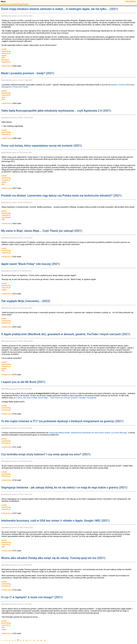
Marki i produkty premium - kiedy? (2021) (28, 73)
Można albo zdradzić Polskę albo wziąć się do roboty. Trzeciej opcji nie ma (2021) (53, 558)
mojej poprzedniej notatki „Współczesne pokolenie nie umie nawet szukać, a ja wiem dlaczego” (88, 433)
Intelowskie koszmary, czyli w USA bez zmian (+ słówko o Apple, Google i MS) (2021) (55, 521)
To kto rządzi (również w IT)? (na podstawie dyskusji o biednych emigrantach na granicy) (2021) (62, 421)
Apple (4, 56)
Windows (5, 60)
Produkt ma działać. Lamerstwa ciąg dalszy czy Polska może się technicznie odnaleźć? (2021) (61, 196)
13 (37, 641)
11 (30, 641)
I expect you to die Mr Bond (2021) (23, 382)
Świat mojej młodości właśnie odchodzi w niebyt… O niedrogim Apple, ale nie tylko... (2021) (60, 9)
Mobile (133, 2)
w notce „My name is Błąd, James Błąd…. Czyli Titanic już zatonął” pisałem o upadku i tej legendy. (56, 398)
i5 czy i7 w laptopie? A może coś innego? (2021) (32, 597)
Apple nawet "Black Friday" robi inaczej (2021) (31, 264)
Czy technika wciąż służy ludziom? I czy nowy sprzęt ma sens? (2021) (46, 454)
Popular (26, 4)
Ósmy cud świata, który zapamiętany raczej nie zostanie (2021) (41, 146)
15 (45, 641)
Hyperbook (6, 62)
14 (41, 641)
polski (4, 49)
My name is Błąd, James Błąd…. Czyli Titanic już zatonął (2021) (42, 231)
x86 (3, 58)
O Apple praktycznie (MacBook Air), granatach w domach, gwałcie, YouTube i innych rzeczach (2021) (66, 334)
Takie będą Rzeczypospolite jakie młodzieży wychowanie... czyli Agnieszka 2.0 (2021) (56, 111)
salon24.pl (6, 53)
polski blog (17, 4)
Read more (7, 66)
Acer (3, 97)
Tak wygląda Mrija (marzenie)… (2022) (26, 301)
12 (34, 641)
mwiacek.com (6, 4)
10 (27, 641)
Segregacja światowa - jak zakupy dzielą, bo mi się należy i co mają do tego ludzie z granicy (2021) (64, 487)
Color (127, 2)
